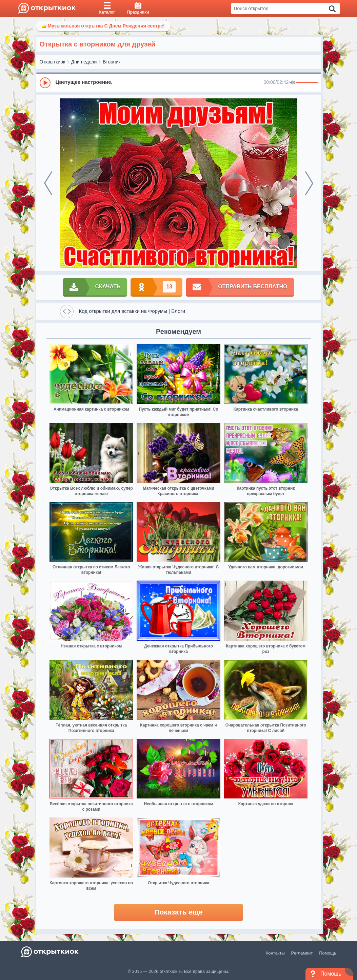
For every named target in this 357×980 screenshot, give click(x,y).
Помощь (328, 953)
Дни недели (84, 62)
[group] (179, 82)
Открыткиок (53, 62)
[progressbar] (307, 83)
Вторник (112, 62)
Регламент (302, 953)
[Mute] (292, 83)
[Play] (45, 83)
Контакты (275, 953)
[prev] (48, 183)
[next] (309, 183)
